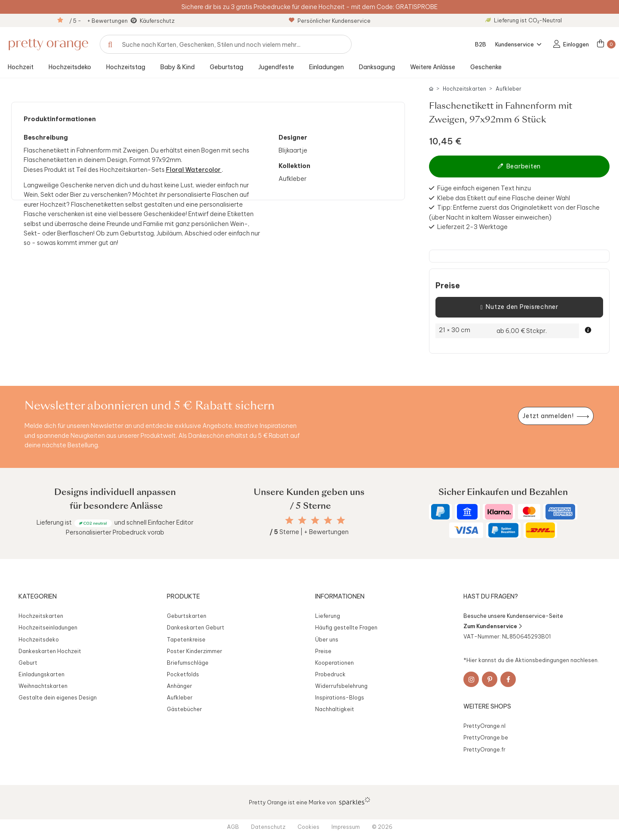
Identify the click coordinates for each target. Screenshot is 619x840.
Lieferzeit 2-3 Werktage (472, 227)
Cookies (308, 827)
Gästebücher (184, 709)
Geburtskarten (187, 616)
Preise (448, 286)
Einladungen (326, 67)
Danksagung (377, 67)
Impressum (346, 827)
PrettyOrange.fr (484, 749)
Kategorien (38, 596)
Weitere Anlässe (433, 67)
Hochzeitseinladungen (48, 627)
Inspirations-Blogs (340, 697)
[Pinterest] (490, 679)
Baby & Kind (178, 67)
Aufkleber (509, 89)
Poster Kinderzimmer (195, 651)
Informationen (340, 596)
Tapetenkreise (186, 639)
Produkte (183, 596)
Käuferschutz (157, 21)
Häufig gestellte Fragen (346, 627)
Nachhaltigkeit (335, 709)
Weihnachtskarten (43, 686)
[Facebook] (508, 679)
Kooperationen (334, 663)
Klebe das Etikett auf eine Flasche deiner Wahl (504, 198)
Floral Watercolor (194, 170)
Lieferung (328, 616)
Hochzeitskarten (464, 89)
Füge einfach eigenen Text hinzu (484, 188)
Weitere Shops (487, 706)
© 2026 (382, 827)
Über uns (327, 639)
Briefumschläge (188, 663)
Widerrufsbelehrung (341, 686)
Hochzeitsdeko (70, 67)
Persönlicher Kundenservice (330, 21)
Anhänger (179, 686)
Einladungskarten (41, 674)
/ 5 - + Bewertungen (98, 21)
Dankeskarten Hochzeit (50, 651)
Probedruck (330, 674)
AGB (233, 827)
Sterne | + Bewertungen (309, 532)
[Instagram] (471, 679)
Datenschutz (268, 827)
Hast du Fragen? (491, 596)
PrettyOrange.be (486, 737)
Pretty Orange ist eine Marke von (310, 801)
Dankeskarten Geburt (196, 627)
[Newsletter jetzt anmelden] (556, 416)
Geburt (28, 663)
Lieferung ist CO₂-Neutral (524, 20)
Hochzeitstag (126, 67)
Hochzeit (21, 67)
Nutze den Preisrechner (519, 307)
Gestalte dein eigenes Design (58, 697)
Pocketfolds (183, 674)
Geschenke (486, 67)
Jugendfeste (276, 67)
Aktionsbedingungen (542, 660)
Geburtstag (227, 67)
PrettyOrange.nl (484, 726)
